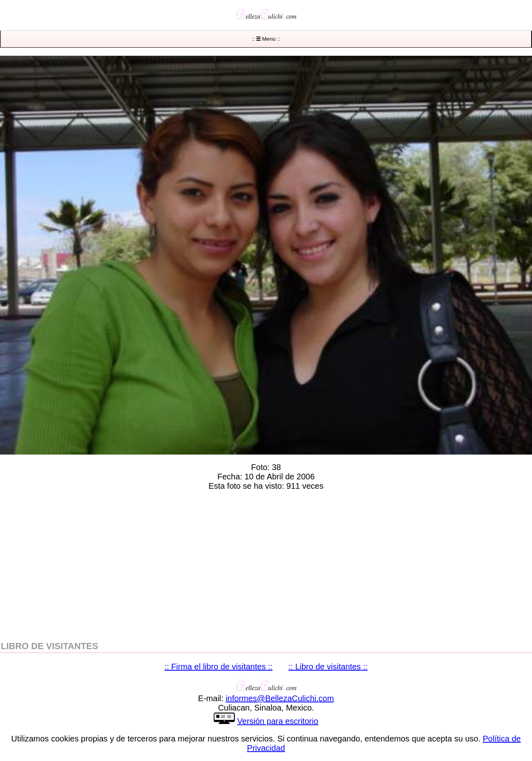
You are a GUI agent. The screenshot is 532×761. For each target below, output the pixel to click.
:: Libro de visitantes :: (328, 667)
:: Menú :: (266, 39)
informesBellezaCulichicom (280, 698)
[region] (266, 564)
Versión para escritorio (278, 721)
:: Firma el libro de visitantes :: (219, 667)
